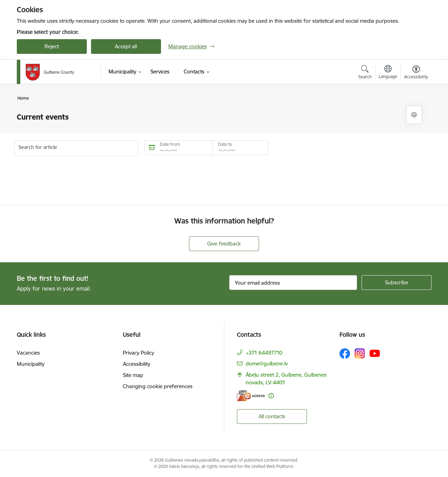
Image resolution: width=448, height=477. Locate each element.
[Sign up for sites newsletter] (397, 283)
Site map (133, 375)
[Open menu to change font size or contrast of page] (416, 73)
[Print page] (414, 115)
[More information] (271, 396)
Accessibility (136, 364)
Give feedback (224, 244)
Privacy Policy (138, 353)
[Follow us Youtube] (375, 353)
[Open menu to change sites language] (388, 73)
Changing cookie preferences (158, 386)
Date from (170, 144)
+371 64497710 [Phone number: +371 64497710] (264, 353)
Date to (225, 144)
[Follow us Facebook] (345, 354)
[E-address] (251, 396)
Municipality (31, 364)
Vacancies (28, 353)
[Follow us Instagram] (360, 353)
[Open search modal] (365, 73)
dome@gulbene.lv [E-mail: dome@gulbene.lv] (267, 364)
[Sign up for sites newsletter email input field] (293, 283)
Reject (52, 46)
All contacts (272, 416)
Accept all (126, 46)
